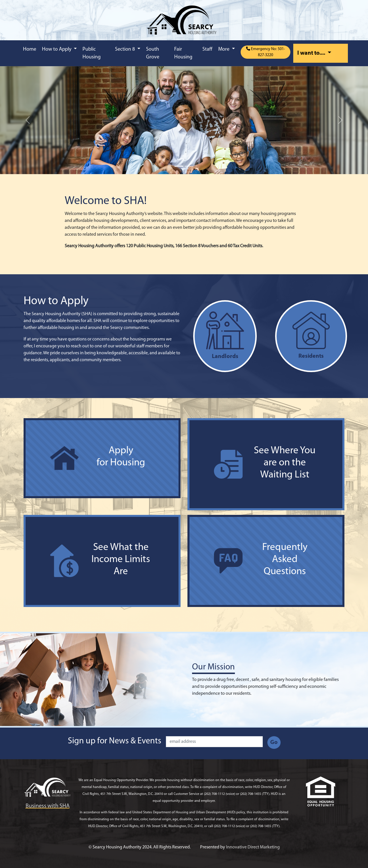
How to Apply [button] (57, 49)
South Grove (153, 53)
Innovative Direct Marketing (253, 847)
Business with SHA (48, 806)
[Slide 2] (189, 166)
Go (274, 743)
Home (30, 49)
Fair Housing (183, 53)
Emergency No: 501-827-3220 (266, 52)
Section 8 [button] (125, 49)
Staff (207, 49)
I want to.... (312, 53)
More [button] (224, 49)
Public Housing (92, 53)
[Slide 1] (179, 166)
